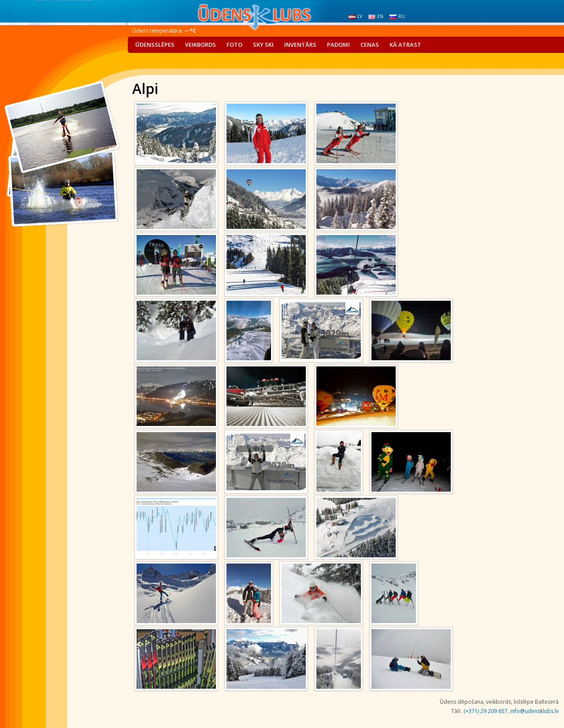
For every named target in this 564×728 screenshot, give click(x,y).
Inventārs (300, 45)
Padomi (338, 45)
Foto (234, 45)
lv (355, 16)
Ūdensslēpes (155, 45)
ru (397, 16)
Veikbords (200, 45)
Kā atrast (405, 45)
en (376, 16)
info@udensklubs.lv (534, 711)
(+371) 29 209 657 (486, 711)
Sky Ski (263, 45)
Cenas (370, 45)
